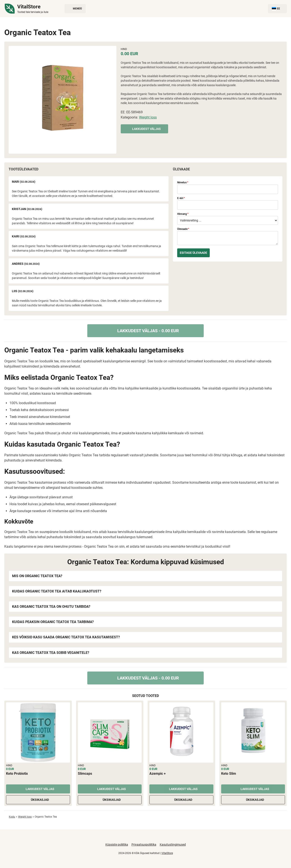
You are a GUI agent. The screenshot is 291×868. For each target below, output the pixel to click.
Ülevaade (183, 229)
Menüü (75, 9)
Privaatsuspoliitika (144, 845)
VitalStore (167, 853)
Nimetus (183, 182)
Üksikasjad (38, 800)
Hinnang (183, 214)
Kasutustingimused (173, 845)
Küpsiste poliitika (117, 845)
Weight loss (148, 117)
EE (277, 9)
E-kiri (181, 198)
